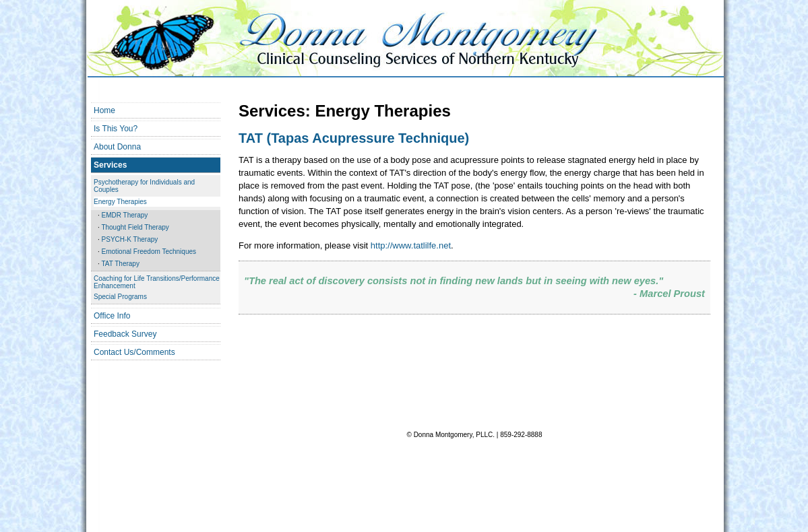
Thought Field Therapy (135, 227)
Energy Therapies (120, 202)
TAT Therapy (120, 264)
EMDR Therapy (125, 215)
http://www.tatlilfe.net (411, 245)
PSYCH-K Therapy (130, 239)
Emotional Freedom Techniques (149, 252)
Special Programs (120, 297)
